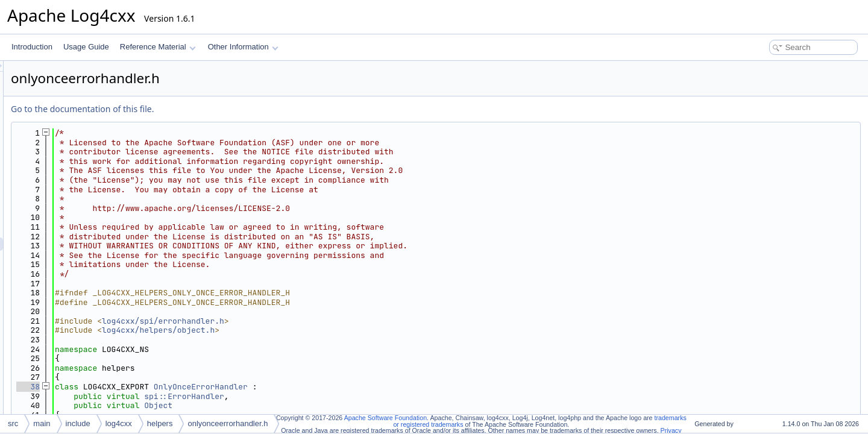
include (78, 423)
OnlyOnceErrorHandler (351, 387)
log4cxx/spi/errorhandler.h (314, 321)
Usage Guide (86, 47)
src (13, 423)
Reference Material (158, 47)
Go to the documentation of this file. (233, 109)
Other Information (243, 47)
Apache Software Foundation (385, 418)
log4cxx (119, 423)
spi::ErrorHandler (335, 396)
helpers (160, 423)
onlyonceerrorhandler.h (228, 423)
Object (309, 405)
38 (179, 387)
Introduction (32, 47)
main (42, 423)
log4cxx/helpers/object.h (309, 330)
